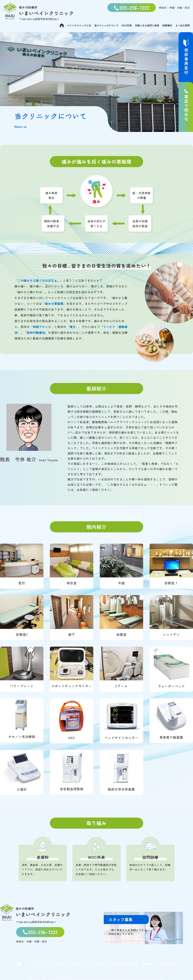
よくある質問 (183, 25)
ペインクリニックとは (79, 25)
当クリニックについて (106, 25)
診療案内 (167, 25)
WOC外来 (127, 25)
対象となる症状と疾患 (147, 25)
